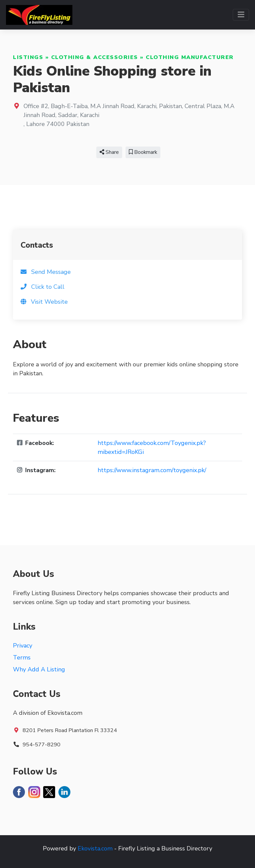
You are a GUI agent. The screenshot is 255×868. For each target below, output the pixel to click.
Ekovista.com (95, 848)
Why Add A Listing (39, 669)
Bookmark (143, 152)
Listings (28, 57)
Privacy (23, 646)
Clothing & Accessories (95, 57)
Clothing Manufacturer (190, 57)
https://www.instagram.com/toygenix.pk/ (152, 470)
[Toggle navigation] (241, 15)
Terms (22, 657)
